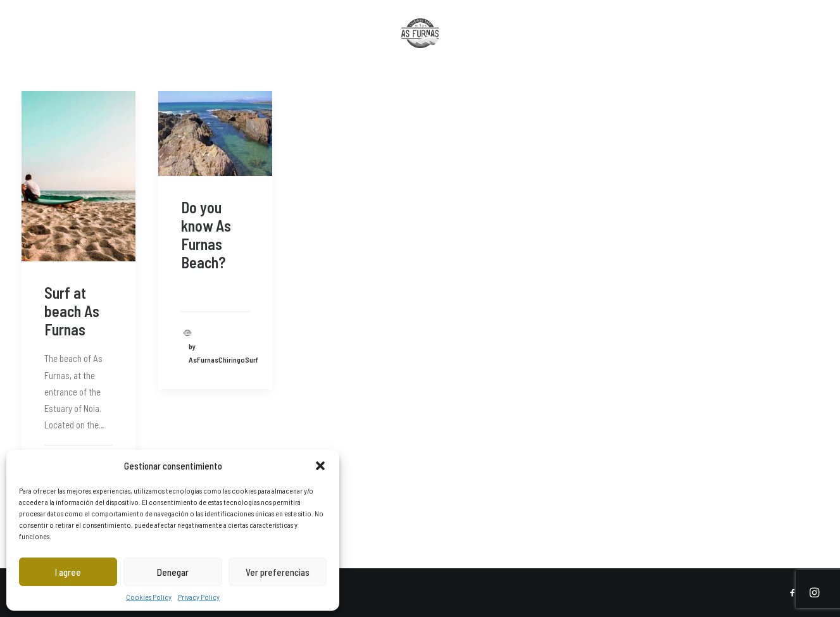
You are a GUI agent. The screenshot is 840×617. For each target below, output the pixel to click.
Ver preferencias (278, 572)
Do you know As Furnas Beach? (206, 234)
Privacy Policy (199, 597)
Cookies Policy (149, 597)
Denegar (173, 572)
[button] (320, 466)
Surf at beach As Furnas (72, 311)
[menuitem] (30, 45)
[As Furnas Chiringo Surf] (420, 45)
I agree (68, 572)
